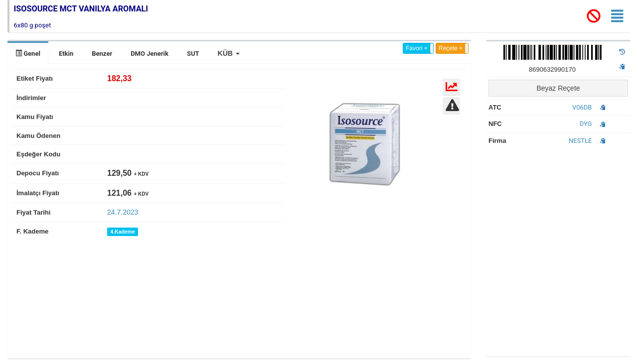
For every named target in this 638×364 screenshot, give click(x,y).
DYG (586, 124)
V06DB (582, 107)
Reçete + (451, 48)
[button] (229, 53)
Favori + (417, 48)
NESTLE (580, 141)
